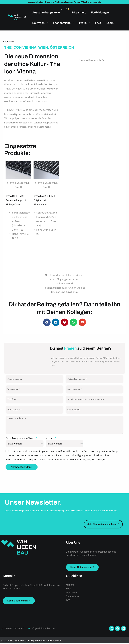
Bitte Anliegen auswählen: (20, 439)
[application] (46, 23)
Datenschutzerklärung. (94, 460)
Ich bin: (50, 439)
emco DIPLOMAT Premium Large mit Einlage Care (16, 200)
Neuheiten (8, 42)
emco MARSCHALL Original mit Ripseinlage (44, 200)
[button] (25, 17)
